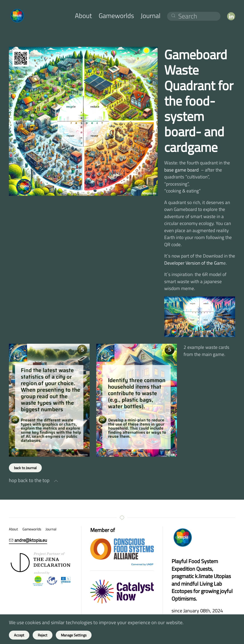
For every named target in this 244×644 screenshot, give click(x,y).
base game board (181, 170)
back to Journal (25, 468)
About (83, 16)
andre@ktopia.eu (28, 540)
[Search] (194, 16)
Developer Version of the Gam (194, 263)
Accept (19, 635)
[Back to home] (17, 16)
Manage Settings (74, 635)
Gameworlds (116, 16)
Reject (43, 635)
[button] (56, 481)
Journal (151, 16)
